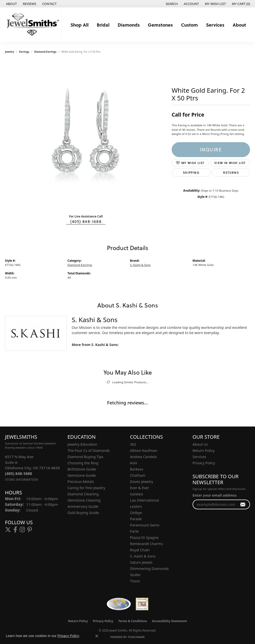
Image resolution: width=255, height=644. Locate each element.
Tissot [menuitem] (135, 581)
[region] (86, 136)
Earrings (24, 52)
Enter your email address (215, 495)
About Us (200, 444)
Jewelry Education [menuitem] (82, 444)
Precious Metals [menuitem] (81, 482)
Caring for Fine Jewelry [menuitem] (86, 488)
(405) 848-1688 (86, 221)
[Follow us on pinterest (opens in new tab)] (30, 530)
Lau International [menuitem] (145, 500)
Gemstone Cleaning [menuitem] (84, 500)
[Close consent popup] (97, 636)
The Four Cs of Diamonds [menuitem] (89, 451)
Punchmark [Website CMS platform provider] (136, 637)
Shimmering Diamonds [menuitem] (150, 569)
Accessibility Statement (169, 621)
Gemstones (160, 25)
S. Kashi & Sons (140, 265)
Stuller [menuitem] (135, 575)
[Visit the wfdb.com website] (119, 604)
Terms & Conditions (133, 621)
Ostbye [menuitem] (136, 513)
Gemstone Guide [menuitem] (82, 475)
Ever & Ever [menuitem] (140, 488)
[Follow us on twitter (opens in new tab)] (8, 530)
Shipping (191, 172)
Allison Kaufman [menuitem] (144, 451)
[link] (11, 4)
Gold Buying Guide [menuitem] (83, 513)
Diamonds (129, 25)
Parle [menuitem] (134, 531)
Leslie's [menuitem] (136, 506)
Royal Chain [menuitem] (140, 550)
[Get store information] (22, 480)
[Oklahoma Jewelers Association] (142, 604)
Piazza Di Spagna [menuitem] (144, 537)
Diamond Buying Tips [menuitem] (85, 457)
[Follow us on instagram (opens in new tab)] (22, 530)
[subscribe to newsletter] (243, 504)
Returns (231, 172)
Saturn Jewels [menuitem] (141, 562)
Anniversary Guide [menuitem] (83, 506)
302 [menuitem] (133, 444)
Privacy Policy (204, 463)
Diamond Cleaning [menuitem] (83, 494)
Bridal (103, 25)
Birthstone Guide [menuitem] (82, 469)
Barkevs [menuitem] (137, 469)
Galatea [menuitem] (137, 494)
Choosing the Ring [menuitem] (83, 463)
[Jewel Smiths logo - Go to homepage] (32, 25)
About (239, 25)
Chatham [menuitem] (138, 475)
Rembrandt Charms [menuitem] (147, 544)
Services (215, 25)
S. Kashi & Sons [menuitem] (143, 556)
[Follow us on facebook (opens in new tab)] (15, 530)
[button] (171, 4)
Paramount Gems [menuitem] (145, 525)
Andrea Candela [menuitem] (143, 457)
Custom (189, 25)
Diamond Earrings (45, 52)
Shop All (79, 25)
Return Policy (204, 451)
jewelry (10, 52)
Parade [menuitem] (136, 519)
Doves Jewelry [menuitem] (142, 482)
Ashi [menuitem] (134, 463)
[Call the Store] (19, 473)
